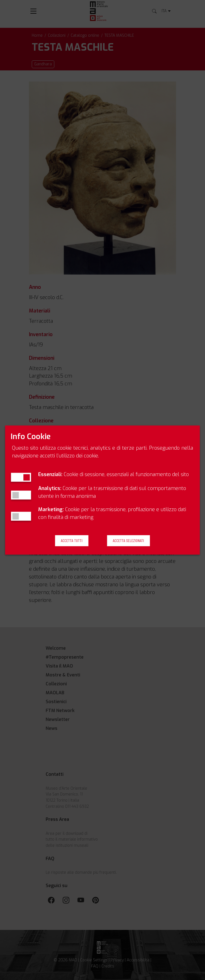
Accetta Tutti (72, 541)
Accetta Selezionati (128, 541)
